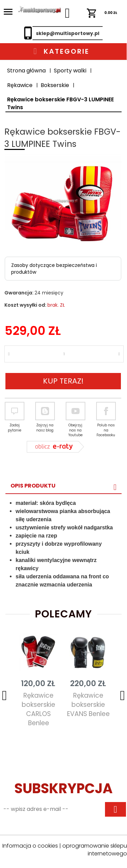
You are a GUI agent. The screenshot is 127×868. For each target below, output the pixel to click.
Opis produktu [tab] (33, 486)
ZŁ (102, 13)
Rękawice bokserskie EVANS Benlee (88, 705)
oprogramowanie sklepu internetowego (95, 850)
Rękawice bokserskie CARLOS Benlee (38, 709)
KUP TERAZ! (63, 381)
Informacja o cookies (30, 846)
